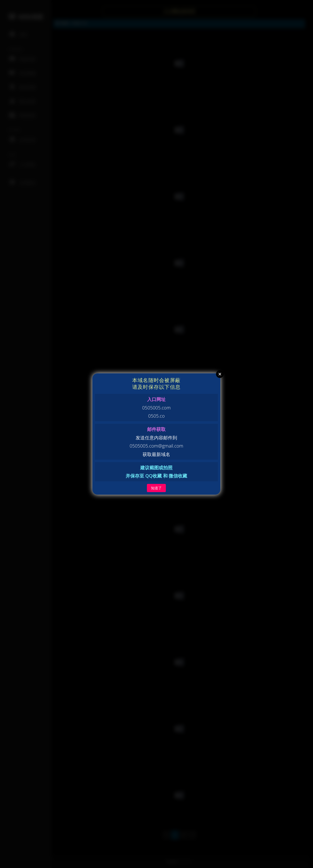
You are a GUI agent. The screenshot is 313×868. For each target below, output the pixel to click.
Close (220, 374)
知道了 (156, 488)
